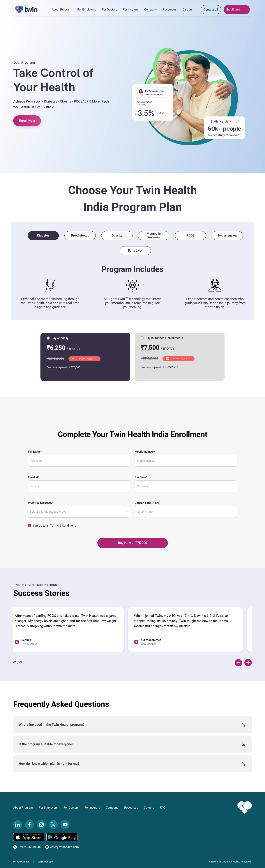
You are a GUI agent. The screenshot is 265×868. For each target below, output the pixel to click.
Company (151, 10)
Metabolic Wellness (154, 235)
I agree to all (54, 526)
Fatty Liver (135, 251)
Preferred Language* (41, 503)
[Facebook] (29, 825)
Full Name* (35, 452)
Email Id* (33, 477)
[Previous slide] (239, 663)
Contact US (211, 10)
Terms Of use (45, 862)
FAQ (163, 808)
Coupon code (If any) (147, 503)
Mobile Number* (145, 452)
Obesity (117, 235)
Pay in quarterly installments (162, 338)
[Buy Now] (133, 543)
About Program (62, 10)
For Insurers (131, 10)
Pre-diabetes (80, 235)
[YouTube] (65, 825)
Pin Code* (141, 477)
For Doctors (109, 10)
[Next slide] (248, 663)
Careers (187, 10)
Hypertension (227, 235)
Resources (170, 10)
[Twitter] (53, 825)
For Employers (87, 10)
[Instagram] (41, 825)
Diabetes (43, 235)
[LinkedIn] (18, 825)
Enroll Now (27, 121)
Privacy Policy (21, 862)
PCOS (190, 235)
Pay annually (58, 338)
